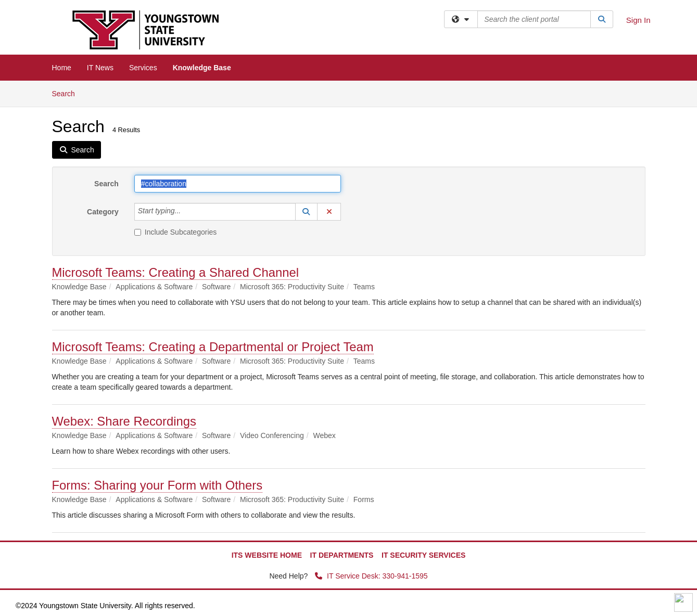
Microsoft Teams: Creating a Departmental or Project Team (213, 347)
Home (62, 68)
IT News (100, 68)
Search (67, 93)
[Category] (186, 212)
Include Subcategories (176, 232)
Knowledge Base (202, 68)
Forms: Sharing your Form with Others (157, 485)
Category (103, 212)
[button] (307, 212)
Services (143, 68)
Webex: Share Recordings (124, 421)
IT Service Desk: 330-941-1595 (371, 576)
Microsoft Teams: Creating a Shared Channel (175, 272)
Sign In (638, 20)
